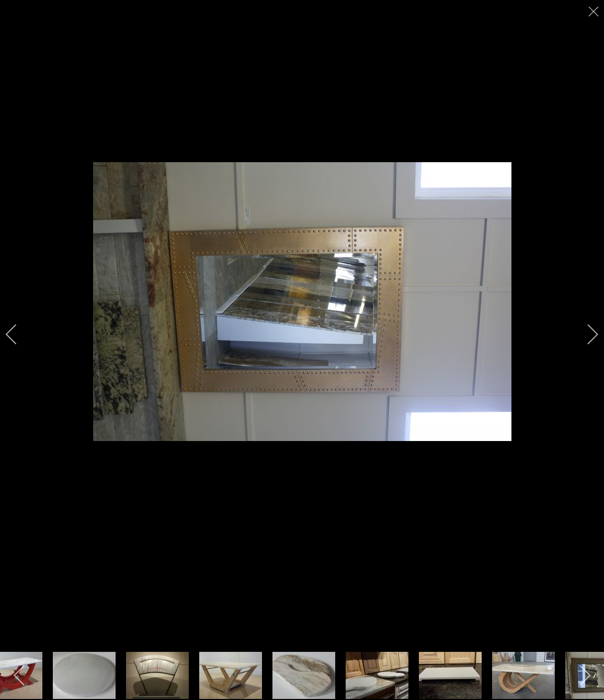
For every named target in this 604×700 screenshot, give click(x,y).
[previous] (18, 334)
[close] (595, 12)
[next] (586, 334)
